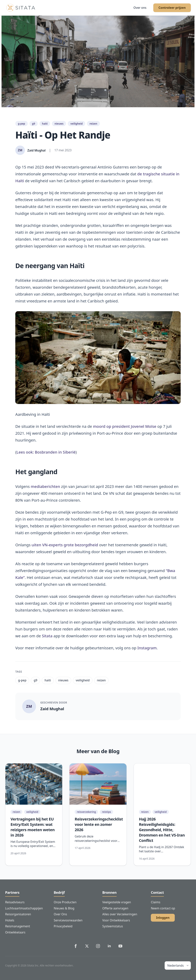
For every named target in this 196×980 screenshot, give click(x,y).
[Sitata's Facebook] (76, 946)
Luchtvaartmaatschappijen (24, 908)
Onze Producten (65, 902)
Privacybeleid (63, 926)
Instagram (147, 648)
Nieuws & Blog (64, 908)
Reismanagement (18, 926)
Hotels (10, 920)
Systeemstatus (113, 926)
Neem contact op (163, 908)
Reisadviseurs (15, 902)
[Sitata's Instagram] (98, 946)
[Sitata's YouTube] (120, 946)
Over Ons (60, 914)
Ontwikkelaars (15, 932)
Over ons (140, 8)
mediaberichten (45, 486)
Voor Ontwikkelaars (116, 920)
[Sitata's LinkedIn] (109, 946)
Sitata (47, 636)
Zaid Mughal (52, 709)
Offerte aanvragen (115, 908)
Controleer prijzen (172, 8)
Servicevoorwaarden (68, 920)
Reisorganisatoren (18, 914)
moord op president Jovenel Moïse (125, 426)
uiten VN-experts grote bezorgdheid (65, 545)
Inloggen (163, 918)
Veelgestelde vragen (117, 902)
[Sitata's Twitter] (87, 946)
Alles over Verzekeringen (120, 914)
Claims (156, 902)
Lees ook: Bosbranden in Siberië (46, 452)
